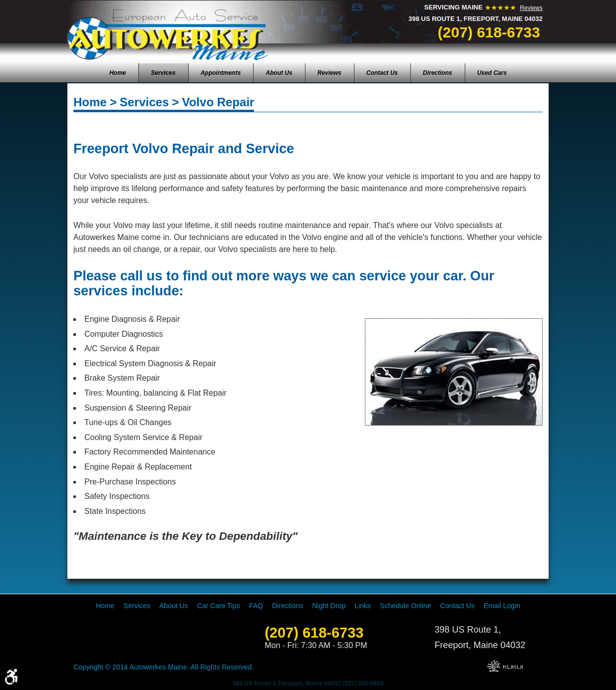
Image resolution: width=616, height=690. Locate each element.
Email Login (502, 606)
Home (118, 73)
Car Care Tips (219, 606)
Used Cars (492, 73)
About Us (279, 73)
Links (363, 606)
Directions (438, 73)
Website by (505, 666)
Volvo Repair (218, 102)
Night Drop (329, 606)
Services (163, 73)
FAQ (256, 606)
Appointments (221, 73)
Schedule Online (406, 606)
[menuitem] (118, 73)
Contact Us (382, 73)
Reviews (531, 8)
